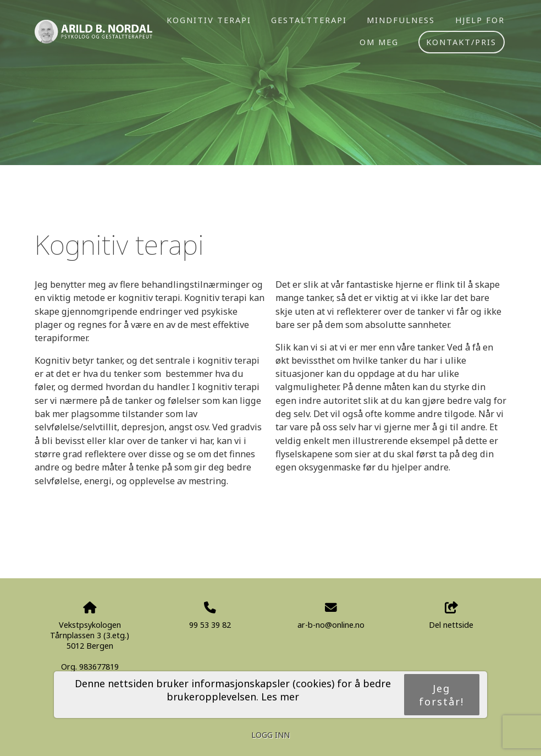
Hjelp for (480, 20)
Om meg (379, 42)
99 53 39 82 (210, 625)
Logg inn (270, 735)
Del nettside (451, 616)
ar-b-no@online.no (331, 625)
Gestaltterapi (309, 20)
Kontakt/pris (461, 42)
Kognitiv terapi (209, 20)
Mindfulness (401, 20)
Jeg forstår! (441, 695)
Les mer (280, 697)
